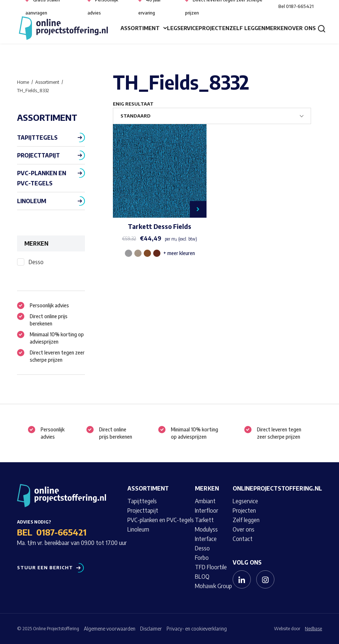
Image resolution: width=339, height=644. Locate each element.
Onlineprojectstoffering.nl (277, 488)
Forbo (202, 558)
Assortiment (140, 28)
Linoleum (32, 201)
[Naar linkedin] (242, 579)
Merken (277, 28)
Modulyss (206, 529)
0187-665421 (61, 532)
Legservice (183, 28)
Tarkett (204, 520)
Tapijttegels (37, 138)
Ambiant (205, 501)
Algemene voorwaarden (110, 629)
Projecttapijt (38, 155)
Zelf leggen (247, 28)
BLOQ (202, 577)
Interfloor (207, 510)
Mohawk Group (213, 586)
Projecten (214, 28)
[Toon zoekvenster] (322, 28)
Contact (243, 539)
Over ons (302, 28)
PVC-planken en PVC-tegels (42, 178)
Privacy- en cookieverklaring (197, 629)
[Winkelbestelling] (212, 116)
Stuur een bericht (45, 568)
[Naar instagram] (265, 579)
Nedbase (313, 628)
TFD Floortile (211, 567)
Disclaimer (151, 629)
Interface (206, 539)
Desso (36, 262)
